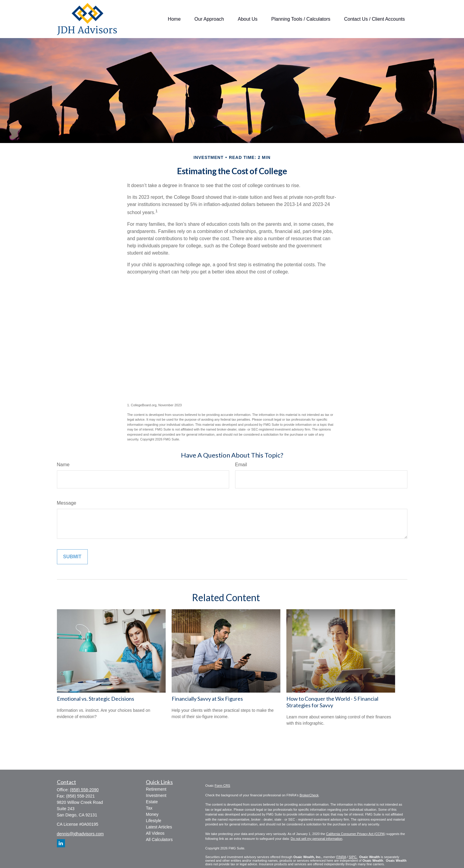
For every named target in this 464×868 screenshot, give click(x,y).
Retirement (156, 789)
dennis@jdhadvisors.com (80, 834)
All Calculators (159, 840)
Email (241, 465)
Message (67, 503)
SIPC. (353, 857)
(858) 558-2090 (84, 790)
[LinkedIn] (61, 843)
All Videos (155, 833)
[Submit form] (72, 557)
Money (152, 814)
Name (63, 465)
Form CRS (223, 786)
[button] (174, 19)
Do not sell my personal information (316, 839)
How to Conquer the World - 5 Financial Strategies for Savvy (332, 702)
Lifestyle (154, 821)
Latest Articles (159, 827)
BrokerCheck (309, 795)
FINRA (341, 857)
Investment (156, 795)
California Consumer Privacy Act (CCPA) (356, 834)
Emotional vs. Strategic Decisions (96, 699)
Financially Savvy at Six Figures (207, 699)
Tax (149, 808)
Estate (152, 802)
